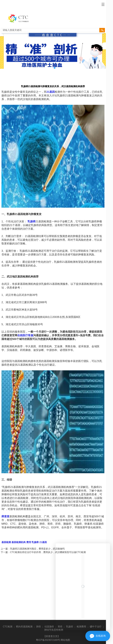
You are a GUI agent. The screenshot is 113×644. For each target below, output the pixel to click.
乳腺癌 (31, 221)
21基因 (51, 92)
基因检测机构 (18, 542)
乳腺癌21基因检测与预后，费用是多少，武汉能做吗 (37, 549)
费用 (28, 542)
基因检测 (6, 542)
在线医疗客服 (25, 335)
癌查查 (5, 516)
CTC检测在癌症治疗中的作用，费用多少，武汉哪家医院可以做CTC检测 (48, 552)
